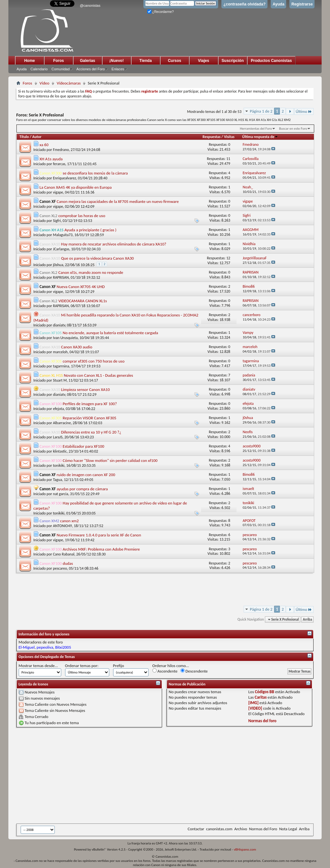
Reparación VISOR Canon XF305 (90, 418)
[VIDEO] (255, 708)
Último (304, 111)
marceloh (60, 352)
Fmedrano (61, 150)
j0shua (58, 265)
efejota (58, 409)
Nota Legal (288, 829)
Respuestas (212, 137)
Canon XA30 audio (77, 347)
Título (24, 137)
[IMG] (254, 703)
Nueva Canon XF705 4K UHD (81, 287)
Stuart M (60, 380)
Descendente (194, 671)
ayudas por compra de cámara (82, 489)
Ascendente (165, 671)
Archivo (241, 829)
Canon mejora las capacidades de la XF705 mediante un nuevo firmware (118, 201)
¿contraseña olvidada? (244, 4)
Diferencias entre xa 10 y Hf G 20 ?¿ (91, 432)
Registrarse (302, 4)
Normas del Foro (263, 829)
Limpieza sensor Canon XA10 (86, 389)
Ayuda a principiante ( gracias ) (90, 230)
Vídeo (45, 83)
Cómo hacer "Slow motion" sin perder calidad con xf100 (110, 460)
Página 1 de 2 (261, 111)
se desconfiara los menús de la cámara (95, 173)
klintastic (60, 451)
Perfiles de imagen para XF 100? (90, 404)
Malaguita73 (63, 235)
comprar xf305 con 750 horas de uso (94, 361)
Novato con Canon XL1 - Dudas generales (98, 375)
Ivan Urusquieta (65, 338)
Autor (37, 137)
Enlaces (118, 69)
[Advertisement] (173, 775)
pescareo (60, 568)
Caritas (261, 697)
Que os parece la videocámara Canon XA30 (98, 258)
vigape (58, 192)
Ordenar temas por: (82, 666)
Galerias (87, 61)
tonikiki (59, 465)
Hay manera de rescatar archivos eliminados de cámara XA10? (114, 244)
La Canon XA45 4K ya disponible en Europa (76, 187)
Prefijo (119, 666)
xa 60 (44, 145)
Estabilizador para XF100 (84, 446)
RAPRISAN (61, 277)
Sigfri (57, 221)
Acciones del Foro (91, 69)
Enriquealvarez (64, 178)
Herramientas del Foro (256, 129)
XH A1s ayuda (51, 159)
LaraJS (58, 437)
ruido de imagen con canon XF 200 (86, 475)
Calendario (39, 69)
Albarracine (62, 423)
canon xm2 (70, 521)
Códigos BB (265, 692)
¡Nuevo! (116, 61)
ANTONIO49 (62, 526)
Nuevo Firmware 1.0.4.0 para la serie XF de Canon (99, 535)
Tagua (57, 480)
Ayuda (278, 4)
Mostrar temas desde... (38, 666)
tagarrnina (61, 366)
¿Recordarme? (160, 12)
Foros (58, 61)
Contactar (196, 829)
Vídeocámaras (69, 83)
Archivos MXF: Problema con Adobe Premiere (101, 549)
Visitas (229, 137)
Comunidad (61, 69)
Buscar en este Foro (293, 129)
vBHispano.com (245, 849)
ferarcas (59, 164)
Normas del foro (262, 721)
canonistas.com (219, 829)
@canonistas (90, 5)
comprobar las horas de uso (82, 216)
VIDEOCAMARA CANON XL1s (83, 301)
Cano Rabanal (64, 554)
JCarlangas (61, 249)
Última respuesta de (260, 137)
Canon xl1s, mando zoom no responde (91, 272)
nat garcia (60, 494)
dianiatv (59, 325)
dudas (68, 563)
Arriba (308, 619)
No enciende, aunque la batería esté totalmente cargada (111, 333)
